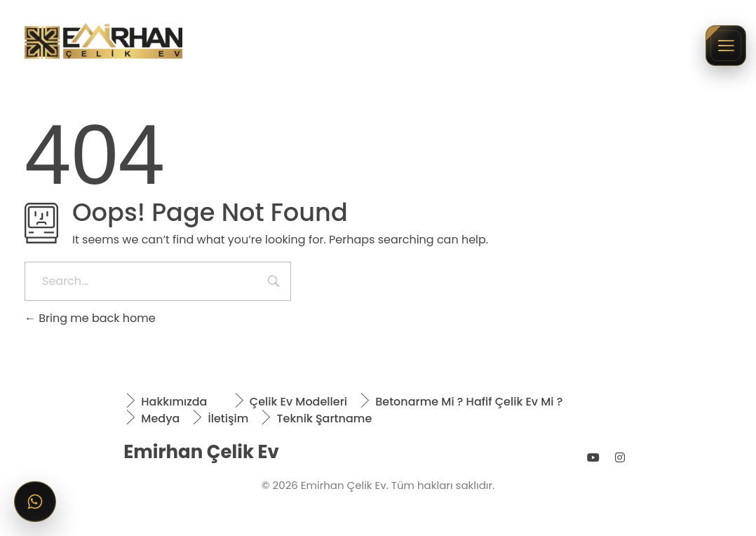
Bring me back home (90, 318)
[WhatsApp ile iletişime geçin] (35, 502)
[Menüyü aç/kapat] (726, 46)
